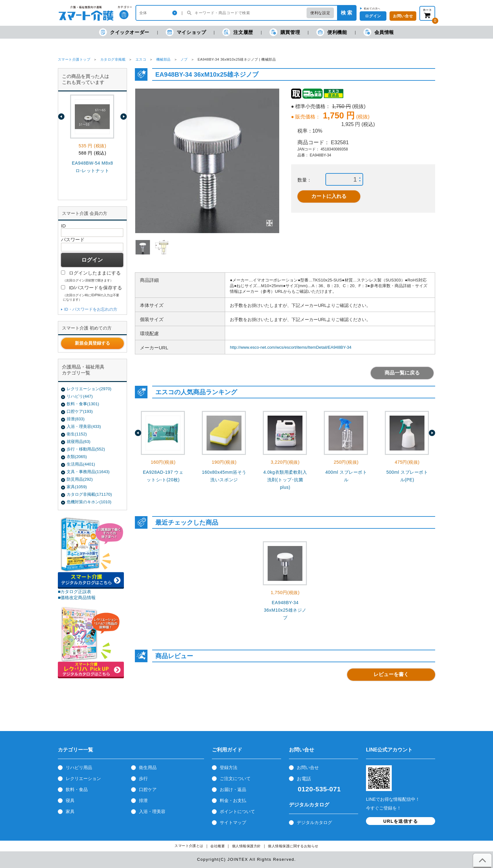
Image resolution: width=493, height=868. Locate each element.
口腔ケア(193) (80, 411)
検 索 (346, 13)
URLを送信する (401, 821)
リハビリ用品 (79, 767)
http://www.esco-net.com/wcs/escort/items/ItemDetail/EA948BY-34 (291, 347)
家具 (70, 811)
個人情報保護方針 (246, 846)
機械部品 (163, 59)
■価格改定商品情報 (77, 598)
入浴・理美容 (152, 811)
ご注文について (235, 778)
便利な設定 (320, 13)
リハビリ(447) (80, 396)
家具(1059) (77, 487)
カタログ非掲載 (113, 59)
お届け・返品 (233, 789)
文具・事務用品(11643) (88, 472)
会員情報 (379, 32)
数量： (305, 180)
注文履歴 (238, 32)
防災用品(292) (80, 479)
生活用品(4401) (81, 464)
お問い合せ (308, 767)
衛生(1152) (77, 434)
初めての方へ (372, 8)
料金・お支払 (233, 800)
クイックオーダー (124, 32)
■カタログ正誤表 (75, 592)
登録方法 (229, 767)
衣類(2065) (77, 457)
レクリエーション (83, 778)
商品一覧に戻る (402, 373)
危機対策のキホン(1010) (89, 502)
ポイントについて (237, 811)
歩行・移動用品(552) (86, 449)
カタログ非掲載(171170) (89, 494)
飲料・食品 (77, 789)
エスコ (141, 59)
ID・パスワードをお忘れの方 (91, 309)
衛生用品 (148, 767)
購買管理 (285, 32)
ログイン (373, 16)
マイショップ (186, 32)
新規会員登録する (92, 343)
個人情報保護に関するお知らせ (293, 846)
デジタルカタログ (314, 822)
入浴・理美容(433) (84, 426)
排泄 (143, 800)
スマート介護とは (189, 846)
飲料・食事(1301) (83, 404)
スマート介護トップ (74, 59)
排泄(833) (76, 419)
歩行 (143, 778)
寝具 (70, 800)
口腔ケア (148, 789)
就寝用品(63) (78, 442)
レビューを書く (391, 674)
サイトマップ (233, 822)
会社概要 (218, 846)
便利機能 (332, 32)
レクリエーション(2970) (89, 389)
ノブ (184, 59)
